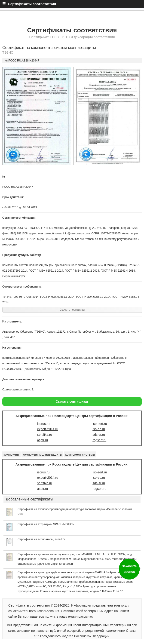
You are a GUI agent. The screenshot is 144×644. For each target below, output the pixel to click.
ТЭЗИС (8, 52)
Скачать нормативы (72, 310)
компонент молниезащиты (42, 454)
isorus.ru (43, 424)
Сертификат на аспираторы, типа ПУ (41, 539)
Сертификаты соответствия (72, 30)
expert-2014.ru (48, 429)
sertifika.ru (45, 435)
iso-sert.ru (100, 424)
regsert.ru (99, 440)
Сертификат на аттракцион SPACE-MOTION (46, 524)
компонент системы (80, 454)
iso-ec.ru (99, 429)
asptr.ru (43, 440)
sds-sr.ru (99, 435)
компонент (11, 454)
